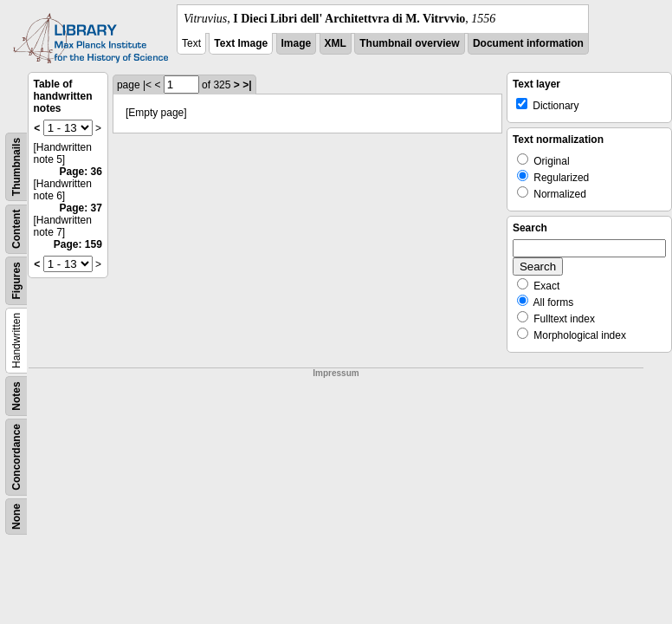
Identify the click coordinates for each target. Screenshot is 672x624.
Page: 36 (81, 172)
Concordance (16, 457)
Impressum (336, 373)
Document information (528, 43)
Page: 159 (78, 244)
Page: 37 (81, 208)
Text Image (241, 43)
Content (16, 229)
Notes (16, 396)
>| (247, 85)
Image (297, 43)
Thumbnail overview (409, 43)
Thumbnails (16, 167)
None (16, 517)
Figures (16, 280)
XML (336, 43)
